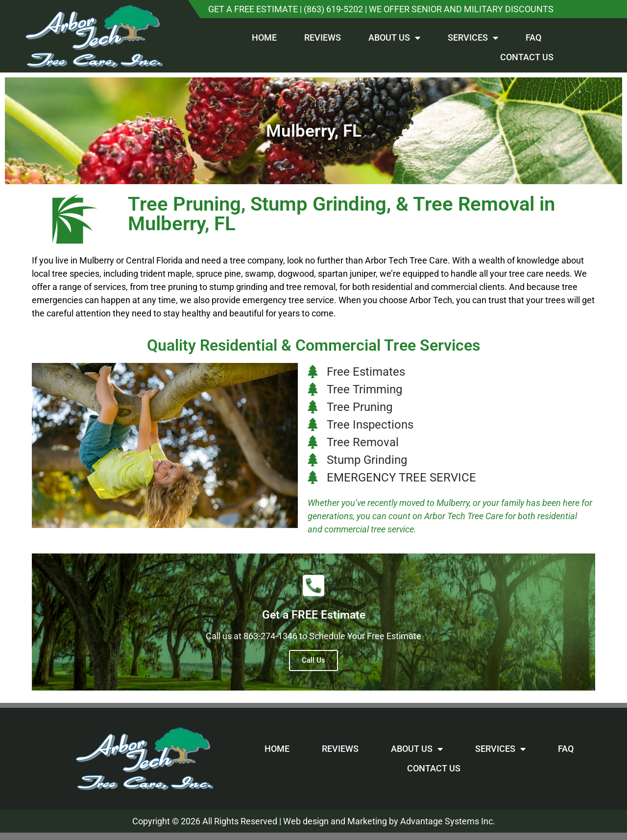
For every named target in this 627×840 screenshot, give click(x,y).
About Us (394, 38)
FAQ (533, 37)
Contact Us (527, 57)
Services (473, 38)
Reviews (323, 37)
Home (264, 37)
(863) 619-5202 (333, 9)
